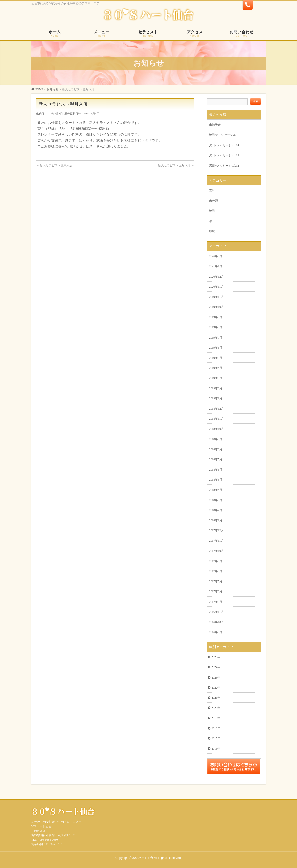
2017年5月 (216, 602)
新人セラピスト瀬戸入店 (54, 165)
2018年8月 (216, 449)
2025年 (216, 657)
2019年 (216, 718)
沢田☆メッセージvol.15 (225, 135)
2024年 (216, 667)
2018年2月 (216, 510)
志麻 (212, 190)
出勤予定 (215, 125)
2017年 (216, 738)
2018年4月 (216, 490)
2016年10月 (216, 622)
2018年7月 (216, 459)
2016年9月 (216, 632)
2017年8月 (216, 571)
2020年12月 (216, 277)
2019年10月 (216, 307)
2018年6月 (216, 470)
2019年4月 (216, 368)
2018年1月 (216, 520)
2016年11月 (216, 612)
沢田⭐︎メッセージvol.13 (224, 155)
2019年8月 (216, 327)
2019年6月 (216, 348)
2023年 (216, 678)
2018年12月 (216, 409)
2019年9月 (216, 317)
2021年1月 (216, 266)
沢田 (212, 211)
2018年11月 (216, 419)
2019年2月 (216, 388)
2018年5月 (216, 480)
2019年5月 (216, 358)
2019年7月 (216, 338)
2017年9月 (216, 561)
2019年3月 (216, 378)
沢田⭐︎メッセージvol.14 (224, 145)
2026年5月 (216, 256)
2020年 (216, 708)
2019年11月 (216, 297)
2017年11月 (216, 541)
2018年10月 (216, 429)
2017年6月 (216, 591)
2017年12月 (216, 530)
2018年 (216, 728)
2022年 (216, 688)
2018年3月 (216, 500)
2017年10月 (216, 551)
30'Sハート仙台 (143, 858)
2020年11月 (216, 287)
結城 (212, 231)
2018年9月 (216, 439)
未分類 (213, 201)
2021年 (216, 698)
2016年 (216, 749)
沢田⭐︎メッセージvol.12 (224, 166)
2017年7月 (216, 581)
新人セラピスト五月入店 (176, 165)
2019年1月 (216, 398)
